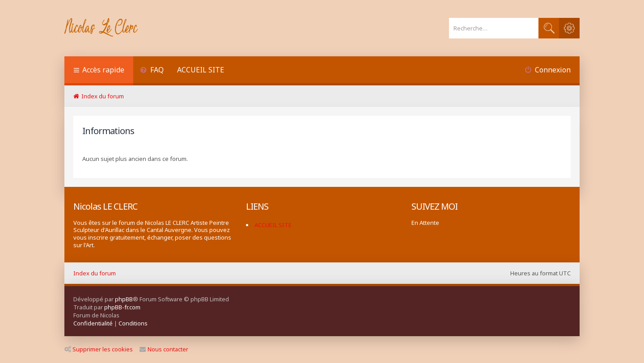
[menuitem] (152, 71)
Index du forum (95, 273)
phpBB (124, 299)
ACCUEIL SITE (201, 70)
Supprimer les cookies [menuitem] (99, 349)
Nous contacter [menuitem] (164, 349)
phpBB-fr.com (122, 307)
